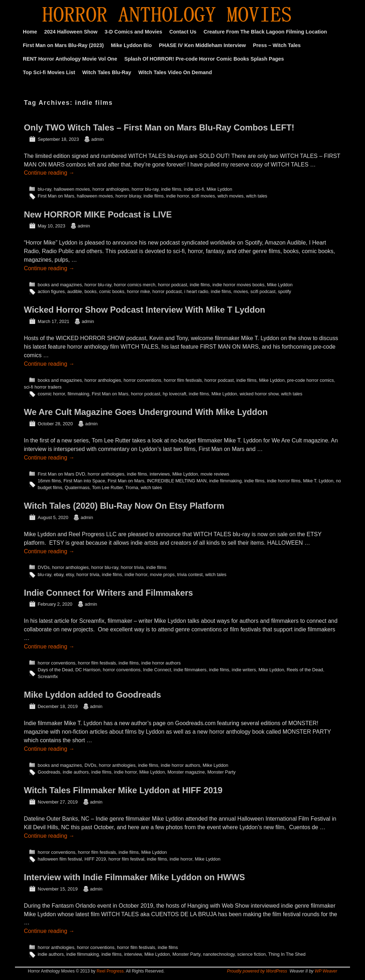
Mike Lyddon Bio (131, 45)
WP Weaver (326, 971)
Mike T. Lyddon (318, 481)
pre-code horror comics (311, 380)
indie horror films (284, 481)
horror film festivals (183, 380)
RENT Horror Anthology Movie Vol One (70, 59)
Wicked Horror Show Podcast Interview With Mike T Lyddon (145, 310)
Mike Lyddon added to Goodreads (92, 695)
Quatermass (77, 488)
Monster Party (222, 772)
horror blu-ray (145, 189)
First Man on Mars (56, 196)
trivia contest (190, 574)
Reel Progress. (111, 971)
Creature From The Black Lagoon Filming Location (265, 32)
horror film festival (126, 859)
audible (75, 291)
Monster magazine (186, 772)
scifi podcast (263, 291)
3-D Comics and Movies (134, 32)
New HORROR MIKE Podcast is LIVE (98, 214)
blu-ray (45, 189)
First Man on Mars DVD (61, 474)
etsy (70, 574)
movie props (162, 574)
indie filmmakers (190, 670)
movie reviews (215, 474)
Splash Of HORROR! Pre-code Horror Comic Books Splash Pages (204, 59)
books (91, 291)
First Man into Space (84, 481)
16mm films (49, 481)
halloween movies (72, 189)
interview (133, 954)
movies (241, 291)
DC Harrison (88, 670)
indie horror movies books (238, 285)
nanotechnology (219, 954)
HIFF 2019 (95, 859)
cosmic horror (52, 394)
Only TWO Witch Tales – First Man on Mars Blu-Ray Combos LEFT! (159, 127)
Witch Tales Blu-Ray (107, 72)
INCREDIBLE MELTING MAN (177, 481)
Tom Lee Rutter (107, 488)
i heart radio (196, 291)
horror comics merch (135, 285)
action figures (51, 291)
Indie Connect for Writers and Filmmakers (108, 593)
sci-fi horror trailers (43, 387)
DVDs (44, 567)
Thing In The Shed (287, 954)
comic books (112, 291)
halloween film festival (60, 859)
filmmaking (78, 394)
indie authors (76, 772)
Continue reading (49, 173)
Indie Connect (157, 670)
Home (30, 32)
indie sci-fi (194, 189)
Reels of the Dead (305, 670)
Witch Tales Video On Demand (175, 72)
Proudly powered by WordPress (257, 971)
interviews (160, 474)
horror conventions (143, 380)
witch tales (257, 196)
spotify (285, 291)
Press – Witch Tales (277, 45)
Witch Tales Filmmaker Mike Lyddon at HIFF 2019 (123, 790)
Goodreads (49, 772)
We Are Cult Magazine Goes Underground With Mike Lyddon (146, 412)
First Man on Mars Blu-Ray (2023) (63, 45)
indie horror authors (161, 663)
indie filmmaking (225, 481)
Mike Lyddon (219, 189)
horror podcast (173, 285)
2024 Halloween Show (71, 32)
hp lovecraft (175, 394)
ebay (59, 574)
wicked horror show (259, 394)
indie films (171, 189)
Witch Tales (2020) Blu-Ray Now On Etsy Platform (124, 506)
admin (97, 139)
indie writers (244, 670)
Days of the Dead (55, 670)
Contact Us (183, 32)
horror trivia (132, 567)
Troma (132, 488)
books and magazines (60, 285)
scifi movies (203, 196)
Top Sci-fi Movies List (49, 72)
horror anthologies (111, 189)
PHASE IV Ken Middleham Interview (202, 45)
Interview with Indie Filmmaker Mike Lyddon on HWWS (134, 877)
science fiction (252, 954)
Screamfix (48, 676)
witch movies (230, 196)
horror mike (138, 291)
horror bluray (128, 196)
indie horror (178, 196)
